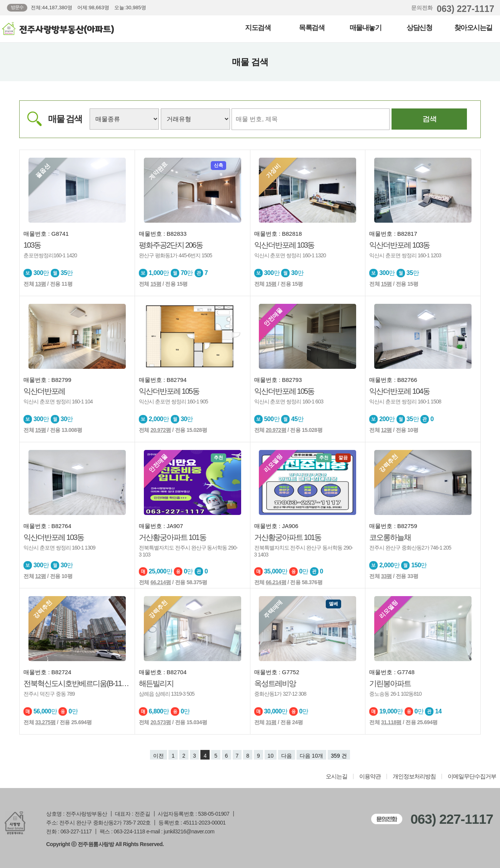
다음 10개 (311, 756)
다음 (287, 756)
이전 (158, 756)
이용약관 (370, 776)
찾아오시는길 (473, 28)
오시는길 (337, 776)
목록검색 (312, 28)
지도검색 (258, 28)
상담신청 (419, 28)
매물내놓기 (366, 28)
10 (271, 756)
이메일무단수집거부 (472, 776)
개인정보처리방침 (414, 776)
